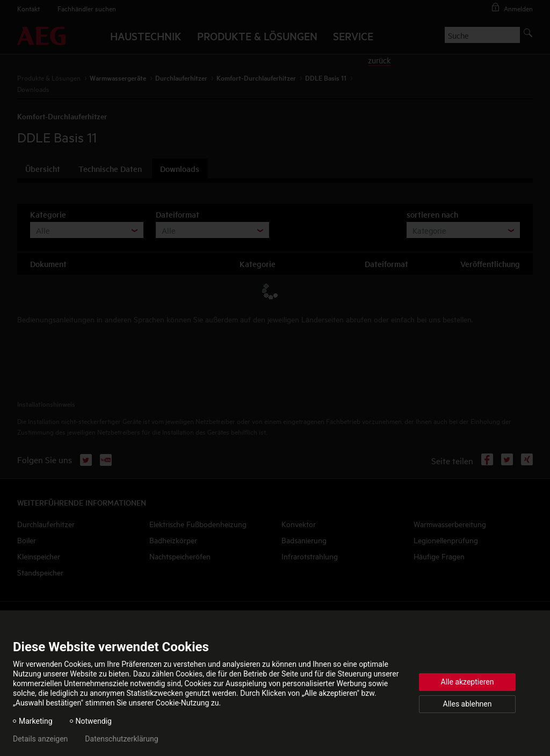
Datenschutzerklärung (121, 739)
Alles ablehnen (468, 704)
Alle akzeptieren (468, 682)
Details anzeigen (40, 739)
